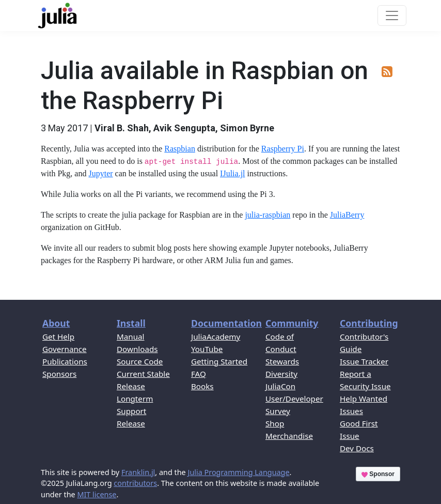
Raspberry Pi (283, 149)
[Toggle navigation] (392, 16)
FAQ (199, 374)
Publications (65, 361)
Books (202, 386)
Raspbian (180, 149)
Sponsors (59, 374)
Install (131, 323)
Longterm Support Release (135, 411)
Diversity (281, 374)
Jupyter (100, 173)
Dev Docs (357, 448)
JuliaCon (280, 386)
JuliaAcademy (216, 337)
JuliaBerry (347, 215)
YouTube (207, 349)
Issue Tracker (364, 361)
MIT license (97, 494)
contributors (135, 483)
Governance (65, 349)
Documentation (226, 323)
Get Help (58, 337)
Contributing (369, 323)
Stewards (282, 361)
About (56, 323)
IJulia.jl (232, 173)
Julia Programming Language (238, 472)
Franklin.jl (138, 472)
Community (292, 323)
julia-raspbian (267, 215)
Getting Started (219, 361)
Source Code (140, 361)
